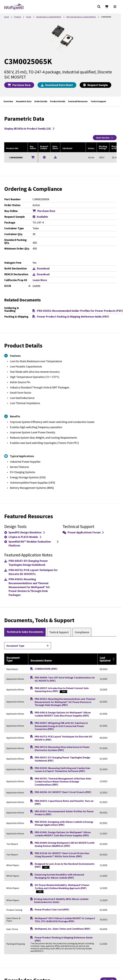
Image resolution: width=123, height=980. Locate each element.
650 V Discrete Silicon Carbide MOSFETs (81, 17)
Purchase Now (19, 85)
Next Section (105, 138)
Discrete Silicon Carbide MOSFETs (49, 17)
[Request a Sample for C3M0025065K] (44, 157)
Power (29, 17)
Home (7, 17)
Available (40, 217)
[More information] (29, 286)
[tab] (25, 632)
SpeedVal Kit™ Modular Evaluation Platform (31, 543)
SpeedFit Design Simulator (25, 532)
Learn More (40, 280)
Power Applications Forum (83, 532)
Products (17, 17)
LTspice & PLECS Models (23, 537)
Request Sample (95, 85)
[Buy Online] (33, 157)
